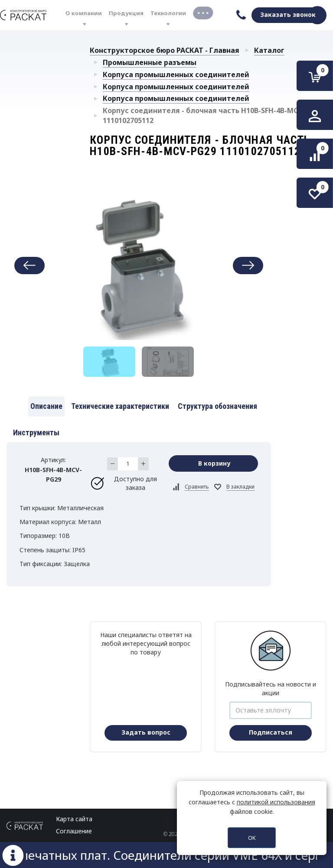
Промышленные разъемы (150, 62)
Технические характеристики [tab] (120, 406)
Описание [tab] (46, 406)
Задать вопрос (146, 732)
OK (252, 838)
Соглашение (74, 831)
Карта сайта (74, 819)
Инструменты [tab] (36, 432)
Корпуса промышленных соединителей (176, 74)
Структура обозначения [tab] (217, 406)
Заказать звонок (288, 15)
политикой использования (276, 802)
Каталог (269, 50)
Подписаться (271, 732)
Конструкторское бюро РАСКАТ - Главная (165, 50)
